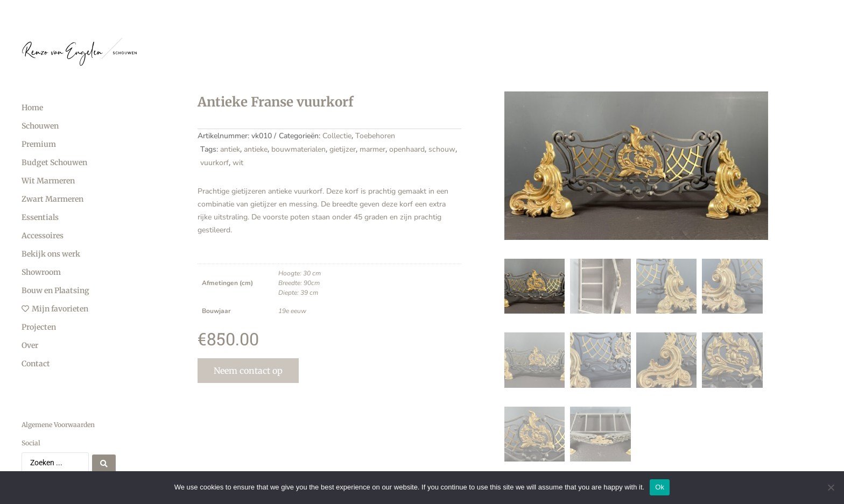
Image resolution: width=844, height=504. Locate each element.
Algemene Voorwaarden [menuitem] (58, 425)
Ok (660, 487)
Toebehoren (375, 136)
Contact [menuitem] (36, 364)
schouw (442, 149)
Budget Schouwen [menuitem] (54, 162)
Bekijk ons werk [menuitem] (51, 254)
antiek (230, 149)
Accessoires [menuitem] (43, 236)
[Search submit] (104, 463)
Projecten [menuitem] (39, 327)
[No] (831, 487)
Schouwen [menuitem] (40, 126)
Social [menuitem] (31, 443)
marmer (372, 149)
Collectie (337, 136)
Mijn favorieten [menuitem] (55, 309)
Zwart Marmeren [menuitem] (52, 199)
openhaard (407, 149)
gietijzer (343, 149)
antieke (256, 149)
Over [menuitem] (30, 345)
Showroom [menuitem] (41, 272)
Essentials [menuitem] (40, 217)
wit (238, 163)
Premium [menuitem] (39, 144)
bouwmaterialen (298, 149)
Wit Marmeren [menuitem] (48, 181)
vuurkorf (214, 163)
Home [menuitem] (32, 108)
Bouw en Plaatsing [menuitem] (55, 290)
